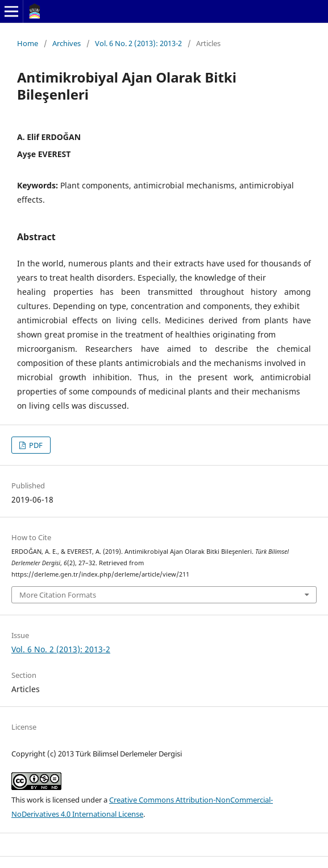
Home (28, 43)
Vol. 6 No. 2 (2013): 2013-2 (138, 43)
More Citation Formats (58, 595)
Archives (67, 43)
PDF (35, 445)
